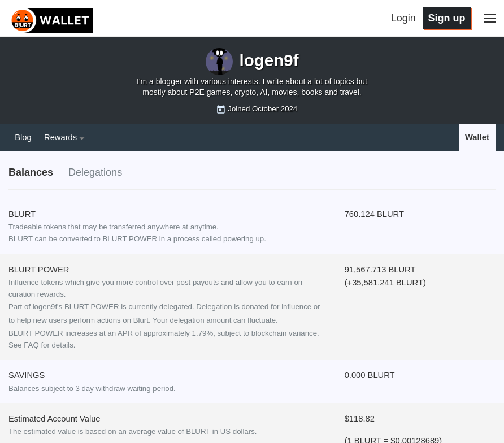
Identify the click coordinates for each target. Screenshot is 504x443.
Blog (23, 137)
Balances (31, 172)
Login (403, 18)
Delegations (95, 172)
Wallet (477, 137)
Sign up (446, 18)
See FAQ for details (41, 345)
